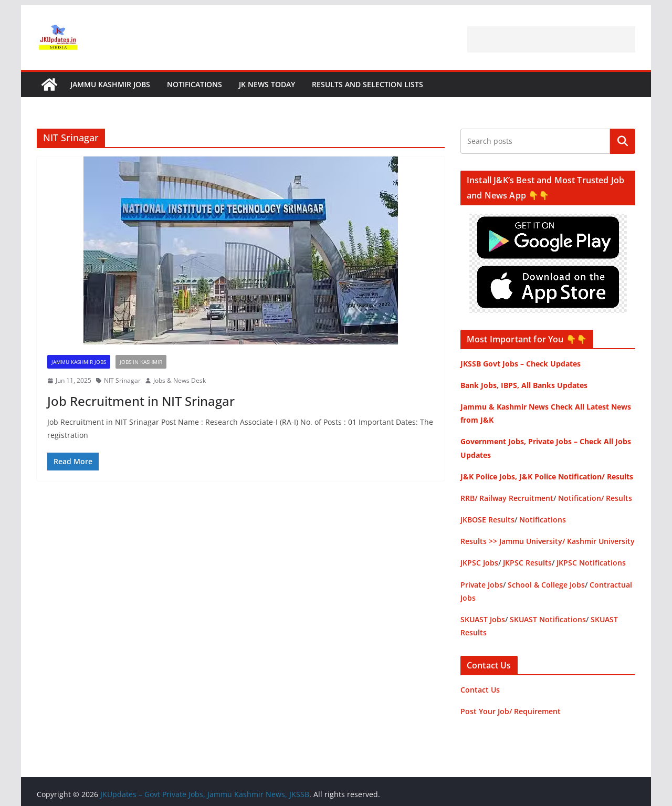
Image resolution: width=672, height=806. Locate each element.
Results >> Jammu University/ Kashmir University (548, 541)
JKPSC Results (527, 563)
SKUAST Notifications (548, 619)
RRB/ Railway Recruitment (507, 498)
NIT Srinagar (122, 380)
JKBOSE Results (487, 520)
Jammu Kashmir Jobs (110, 84)
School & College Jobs (546, 585)
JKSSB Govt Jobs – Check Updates (521, 364)
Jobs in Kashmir (141, 362)
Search (623, 141)
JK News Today (267, 84)
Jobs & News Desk (180, 380)
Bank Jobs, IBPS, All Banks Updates (524, 385)
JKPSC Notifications (591, 563)
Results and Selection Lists (367, 84)
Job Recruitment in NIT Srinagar (141, 401)
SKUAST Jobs (483, 619)
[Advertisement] (551, 39)
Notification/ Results (595, 498)
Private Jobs (482, 585)
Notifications (195, 84)
